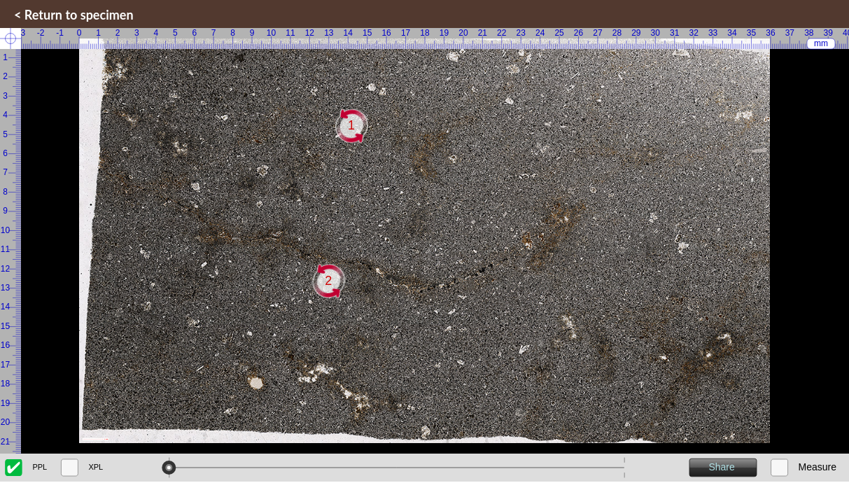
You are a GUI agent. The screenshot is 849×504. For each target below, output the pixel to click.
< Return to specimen (74, 15)
